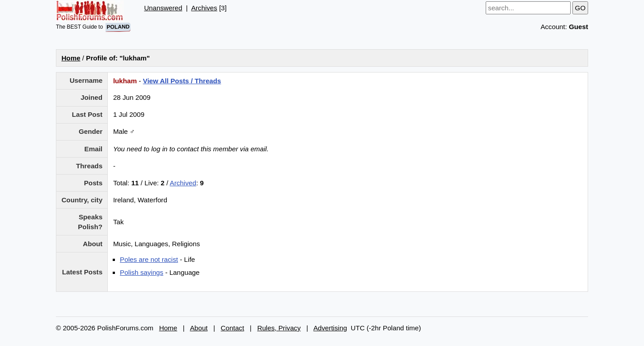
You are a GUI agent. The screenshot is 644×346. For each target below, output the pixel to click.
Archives (204, 8)
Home (71, 58)
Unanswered (163, 8)
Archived (183, 183)
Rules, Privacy (279, 328)
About (199, 328)
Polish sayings (142, 272)
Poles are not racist (149, 259)
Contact (233, 328)
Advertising (330, 328)
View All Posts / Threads (182, 81)
